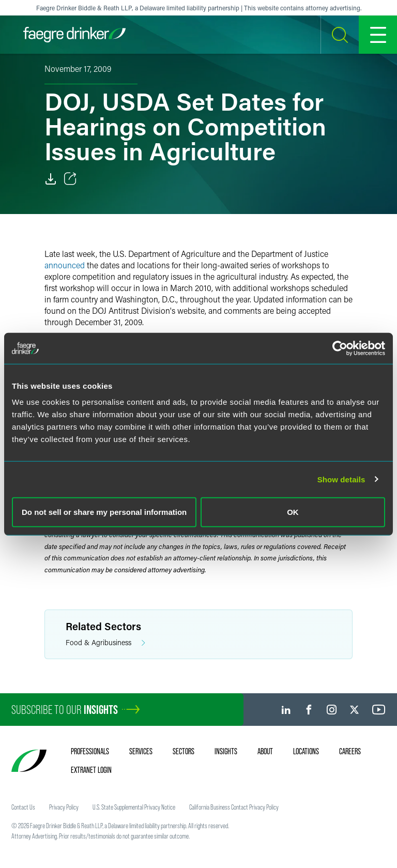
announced (65, 265)
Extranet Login (91, 770)
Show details (341, 479)
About (265, 751)
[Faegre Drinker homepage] (74, 35)
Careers (350, 751)
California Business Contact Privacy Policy (234, 807)
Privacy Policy (64, 807)
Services (141, 751)
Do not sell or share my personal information (104, 512)
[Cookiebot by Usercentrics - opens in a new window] (340, 348)
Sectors (184, 751)
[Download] (51, 179)
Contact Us (23, 807)
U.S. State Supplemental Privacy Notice (134, 807)
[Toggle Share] (70, 179)
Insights (226, 751)
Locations (306, 751)
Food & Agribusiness (105, 643)
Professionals (90, 751)
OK (293, 512)
